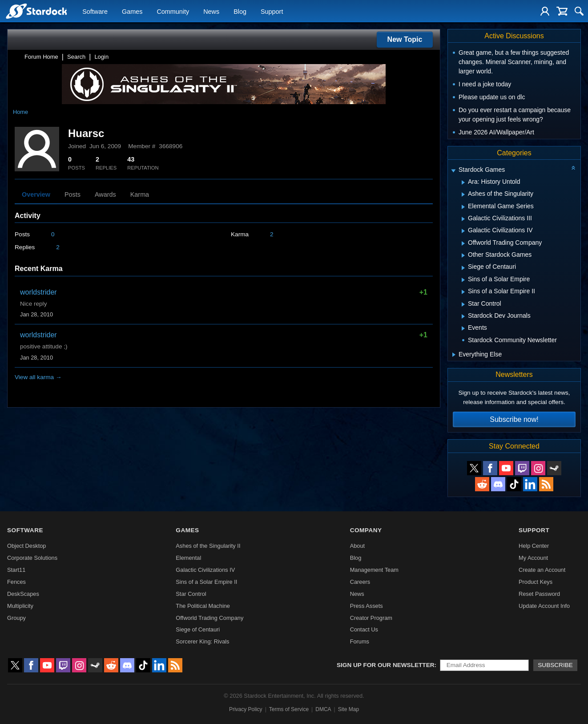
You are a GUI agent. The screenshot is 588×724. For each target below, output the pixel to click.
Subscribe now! (514, 419)
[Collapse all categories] (573, 168)
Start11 (16, 570)
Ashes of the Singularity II (208, 546)
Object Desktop (27, 546)
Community (173, 12)
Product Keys (536, 582)
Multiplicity (20, 606)
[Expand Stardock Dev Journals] (463, 316)
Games (132, 12)
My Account (533, 558)
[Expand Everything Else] (454, 355)
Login (101, 57)
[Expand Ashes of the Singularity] (463, 194)
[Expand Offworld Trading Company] (463, 243)
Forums (360, 641)
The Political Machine (203, 606)
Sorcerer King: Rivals (202, 641)
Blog (240, 12)
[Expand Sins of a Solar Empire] (463, 280)
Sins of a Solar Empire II (206, 582)
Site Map (348, 709)
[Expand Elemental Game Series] (463, 207)
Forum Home (41, 57)
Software (95, 12)
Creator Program (371, 618)
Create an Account (542, 570)
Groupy (16, 618)
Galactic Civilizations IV (205, 570)
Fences (16, 582)
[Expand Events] (463, 328)
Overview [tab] (36, 194)
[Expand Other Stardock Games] (463, 255)
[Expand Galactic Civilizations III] (463, 219)
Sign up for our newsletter (386, 665)
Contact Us (364, 629)
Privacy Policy (246, 709)
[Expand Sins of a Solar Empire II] (463, 292)
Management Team (374, 570)
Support (272, 12)
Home (20, 112)
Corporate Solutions (32, 558)
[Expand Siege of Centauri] (463, 268)
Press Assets (366, 606)
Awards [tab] (105, 194)
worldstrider (38, 292)
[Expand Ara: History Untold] (463, 182)
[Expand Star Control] (463, 304)
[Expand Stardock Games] (453, 171)
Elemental (188, 558)
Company (366, 530)
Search (76, 57)
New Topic (405, 39)
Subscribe (555, 665)
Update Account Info (544, 606)
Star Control (191, 594)
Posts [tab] (72, 194)
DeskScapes (23, 594)
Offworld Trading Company (209, 618)
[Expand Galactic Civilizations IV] (463, 231)
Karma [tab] (140, 194)
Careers (360, 582)
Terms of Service (289, 709)
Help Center (534, 546)
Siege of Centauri (198, 629)
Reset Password (539, 594)
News (211, 12)
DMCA (323, 709)
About (357, 546)
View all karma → (38, 377)
